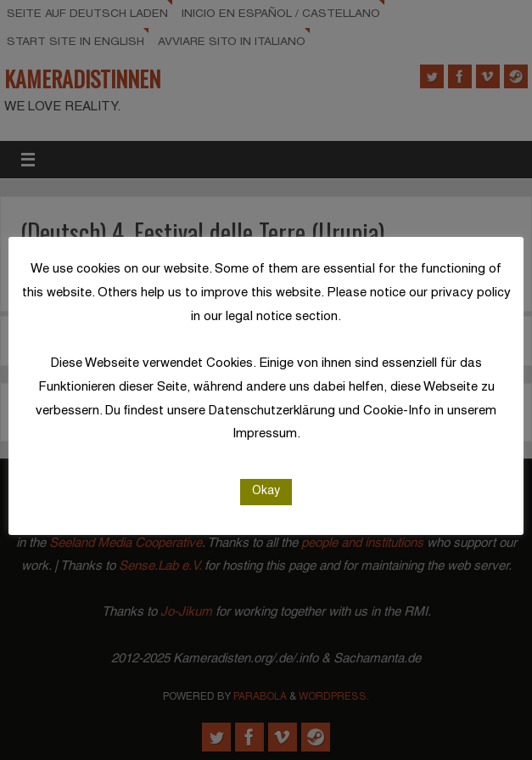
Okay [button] (266, 491)
